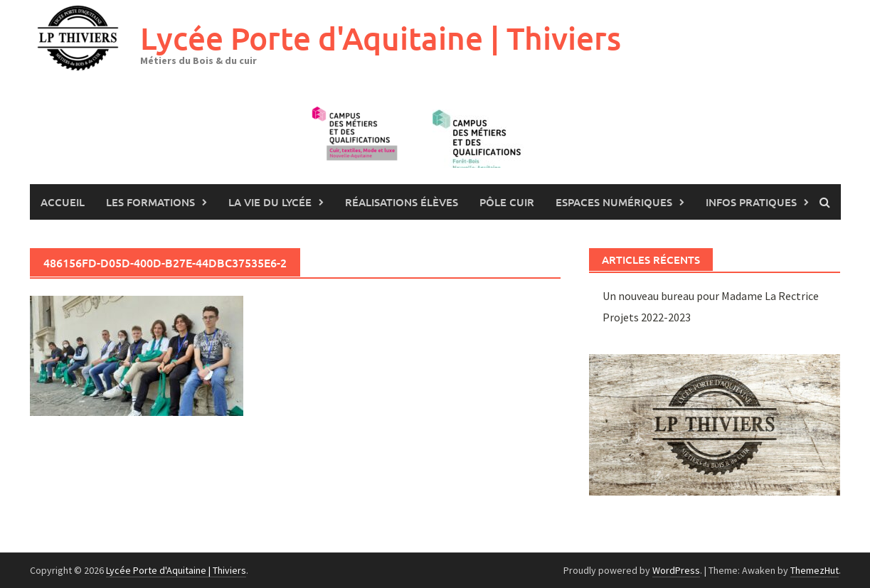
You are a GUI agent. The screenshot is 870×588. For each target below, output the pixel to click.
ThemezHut (815, 570)
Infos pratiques (751, 202)
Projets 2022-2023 (647, 317)
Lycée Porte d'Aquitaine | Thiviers (381, 38)
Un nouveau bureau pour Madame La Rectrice (711, 296)
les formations (150, 202)
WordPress (676, 570)
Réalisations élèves (402, 202)
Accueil (63, 202)
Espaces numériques (614, 202)
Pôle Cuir (507, 202)
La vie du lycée (270, 202)
